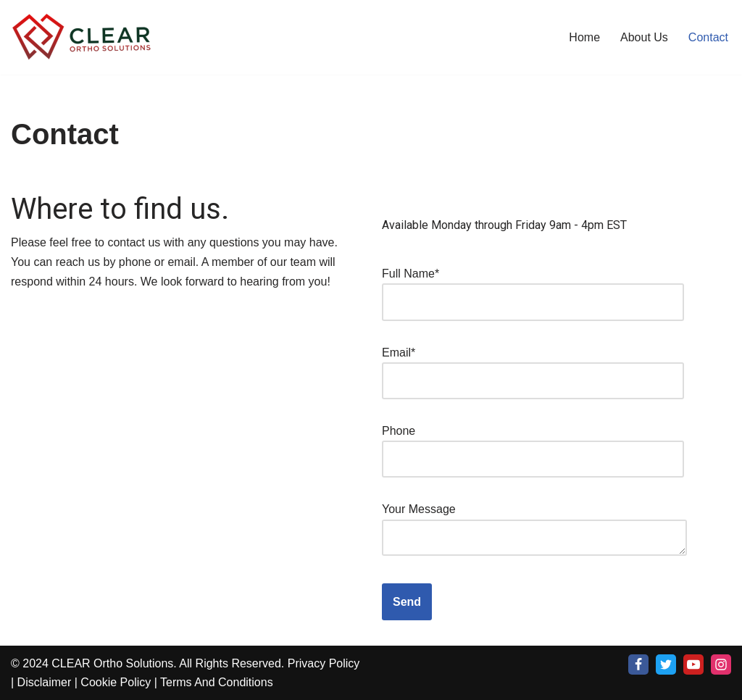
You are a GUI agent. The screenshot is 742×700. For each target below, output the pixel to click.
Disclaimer (45, 682)
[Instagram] (721, 664)
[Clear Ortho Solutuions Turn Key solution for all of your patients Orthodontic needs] (83, 37)
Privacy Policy (324, 663)
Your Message (534, 530)
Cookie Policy (116, 682)
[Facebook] (638, 664)
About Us (644, 37)
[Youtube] (693, 664)
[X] (666, 664)
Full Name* (533, 288)
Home (584, 37)
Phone (533, 445)
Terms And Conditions (217, 682)
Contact (708, 37)
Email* (533, 367)
